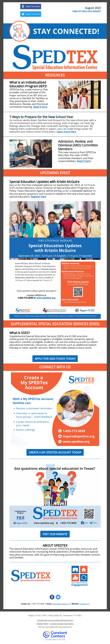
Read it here (40, 107)
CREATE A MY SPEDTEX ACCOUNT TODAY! (55, 452)
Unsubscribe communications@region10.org (55, 620)
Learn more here (66, 132)
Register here (38, 197)
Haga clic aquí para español (87, 11)
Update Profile (42, 624)
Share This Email (33, 7)
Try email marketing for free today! (55, 640)
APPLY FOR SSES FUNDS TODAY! (55, 359)
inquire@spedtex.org (61, 604)
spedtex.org (84, 604)
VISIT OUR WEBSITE (55, 534)
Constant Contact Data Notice (62, 624)
